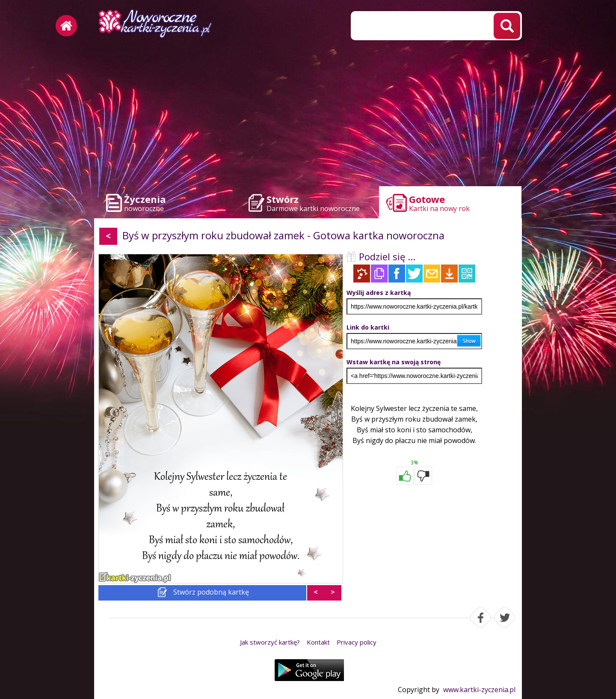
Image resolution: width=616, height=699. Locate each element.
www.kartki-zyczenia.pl (479, 690)
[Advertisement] (308, 116)
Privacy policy (357, 642)
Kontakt (318, 642)
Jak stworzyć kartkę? (270, 642)
